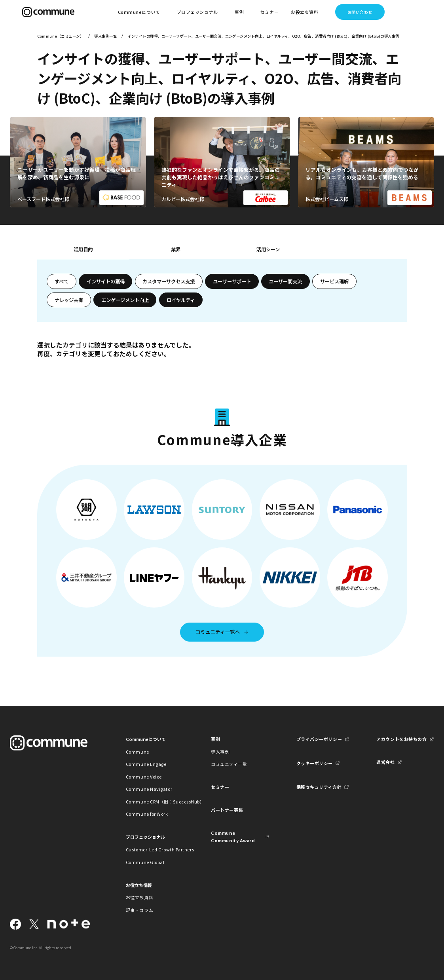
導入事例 (220, 752)
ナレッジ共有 (69, 300)
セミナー (269, 12)
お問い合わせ (360, 12)
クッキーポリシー (315, 763)
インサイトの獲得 (106, 281)
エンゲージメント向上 (125, 300)
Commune (138, 752)
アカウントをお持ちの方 (401, 739)
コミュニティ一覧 (229, 764)
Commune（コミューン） (61, 36)
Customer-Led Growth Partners (155, 849)
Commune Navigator (149, 789)
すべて (62, 281)
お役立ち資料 (139, 897)
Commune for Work (147, 814)
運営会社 (385, 762)
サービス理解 (334, 281)
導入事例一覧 (105, 36)
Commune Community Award (233, 837)
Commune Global (145, 862)
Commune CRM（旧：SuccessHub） (155, 801)
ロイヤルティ (181, 300)
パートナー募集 (227, 810)
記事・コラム (139, 910)
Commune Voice (144, 777)
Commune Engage (146, 764)
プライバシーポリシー (319, 739)
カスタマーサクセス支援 (169, 281)
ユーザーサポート (232, 281)
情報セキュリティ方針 (319, 787)
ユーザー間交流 (285, 281)
